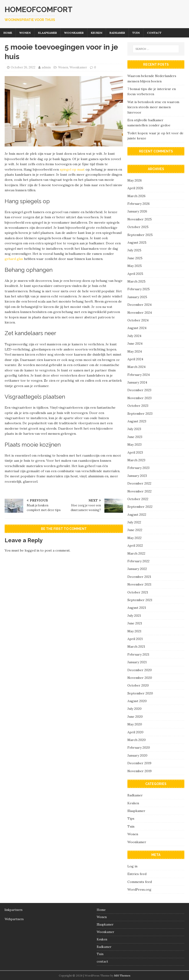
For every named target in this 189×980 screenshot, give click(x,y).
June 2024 (135, 344)
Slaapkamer (47, 33)
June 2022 (135, 530)
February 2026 (139, 204)
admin (46, 67)
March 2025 (136, 281)
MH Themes (122, 975)
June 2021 (135, 623)
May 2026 (135, 180)
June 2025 (135, 258)
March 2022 (136, 553)
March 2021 (136, 647)
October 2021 (138, 592)
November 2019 (139, 771)
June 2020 (135, 717)
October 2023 (138, 406)
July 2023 (134, 429)
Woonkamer (74, 33)
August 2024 (137, 328)
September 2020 (140, 693)
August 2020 (137, 701)
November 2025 (140, 219)
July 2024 (134, 336)
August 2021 (137, 608)
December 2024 (139, 305)
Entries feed (137, 874)
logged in (32, 550)
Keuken (97, 33)
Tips (131, 818)
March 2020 (137, 740)
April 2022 (135, 546)
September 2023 (140, 414)
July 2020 (134, 709)
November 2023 (139, 398)
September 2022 (140, 507)
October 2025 (138, 227)
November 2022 (139, 491)
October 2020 (138, 685)
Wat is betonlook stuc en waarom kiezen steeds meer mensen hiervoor (153, 107)
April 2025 (135, 274)
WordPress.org (139, 889)
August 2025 (137, 242)
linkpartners (14, 910)
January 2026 (137, 211)
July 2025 (134, 250)
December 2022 (139, 483)
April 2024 (135, 359)
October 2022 (138, 499)
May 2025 (135, 266)
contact (154, 33)
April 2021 (135, 639)
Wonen (25, 33)
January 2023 (137, 476)
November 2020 (140, 678)
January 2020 (137, 755)
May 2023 (134, 445)
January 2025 (137, 297)
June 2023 (135, 437)
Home (8, 33)
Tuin (136, 33)
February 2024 (139, 375)
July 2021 (134, 616)
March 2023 (136, 460)
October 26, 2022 (23, 67)
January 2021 (137, 662)
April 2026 (135, 188)
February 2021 (138, 654)
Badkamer (117, 33)
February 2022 (138, 561)
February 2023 (138, 468)
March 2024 (136, 367)
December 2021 (139, 577)
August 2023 (137, 421)
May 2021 (134, 631)
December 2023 (139, 390)
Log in (132, 866)
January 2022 (137, 569)
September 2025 (140, 235)
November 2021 (139, 584)
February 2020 (139, 748)
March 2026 (136, 196)
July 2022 (134, 522)
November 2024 (140, 313)
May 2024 (135, 351)
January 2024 (137, 382)
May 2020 (135, 724)
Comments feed (140, 882)
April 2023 (135, 452)
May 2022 (134, 538)
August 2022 (137, 515)
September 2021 (140, 600)
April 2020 (135, 732)
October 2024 (138, 320)
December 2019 (139, 763)
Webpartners (14, 919)
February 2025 (139, 289)
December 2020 (140, 670)
